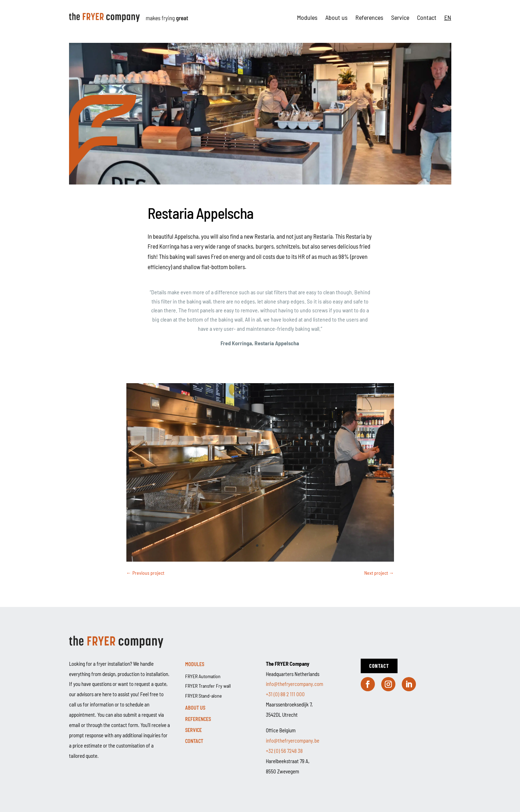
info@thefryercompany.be (293, 740)
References (369, 17)
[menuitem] (448, 17)
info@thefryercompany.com (295, 684)
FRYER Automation (203, 676)
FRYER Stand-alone (204, 696)
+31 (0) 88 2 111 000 (285, 694)
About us (336, 17)
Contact (427, 17)
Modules (307, 17)
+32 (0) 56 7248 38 (284, 751)
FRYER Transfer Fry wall (208, 686)
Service (400, 17)
